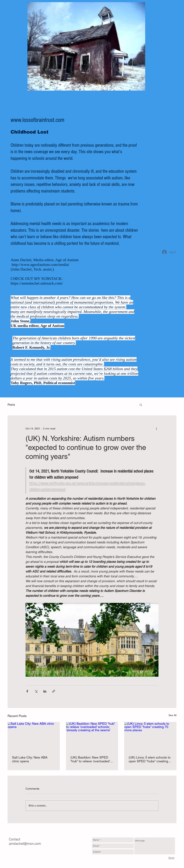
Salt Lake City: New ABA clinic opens (30, 759)
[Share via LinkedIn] (45, 691)
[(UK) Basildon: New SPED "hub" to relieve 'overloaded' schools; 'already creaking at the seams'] (92, 737)
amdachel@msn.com (25, 844)
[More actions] (156, 429)
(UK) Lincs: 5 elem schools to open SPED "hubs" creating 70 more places (150, 759)
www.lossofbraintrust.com (37, 120)
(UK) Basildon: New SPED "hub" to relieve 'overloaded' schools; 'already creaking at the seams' (91, 759)
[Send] (171, 858)
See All (172, 715)
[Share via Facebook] (27, 691)
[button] (141, 405)
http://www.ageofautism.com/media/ (41, 264)
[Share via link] (54, 691)
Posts (11, 405)
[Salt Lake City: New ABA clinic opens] (34, 737)
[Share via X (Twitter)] (36, 691)
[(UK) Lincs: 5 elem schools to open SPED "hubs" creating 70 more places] (150, 737)
